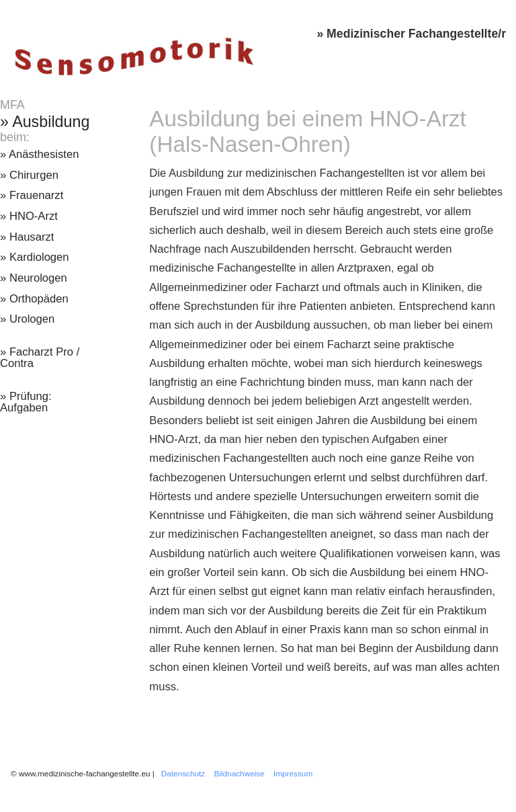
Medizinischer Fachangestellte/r (416, 34)
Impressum (293, 773)
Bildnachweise (240, 773)
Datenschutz (183, 773)
